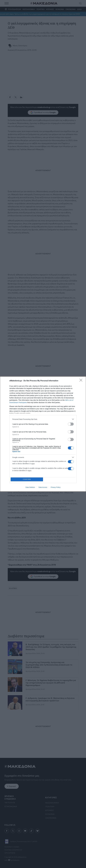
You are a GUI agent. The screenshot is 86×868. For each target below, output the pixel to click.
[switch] (71, 424)
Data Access (43, 487)
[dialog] (43, 434)
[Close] (82, 381)
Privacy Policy (56, 487)
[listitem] (43, 419)
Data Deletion (30, 487)
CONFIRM (27, 479)
